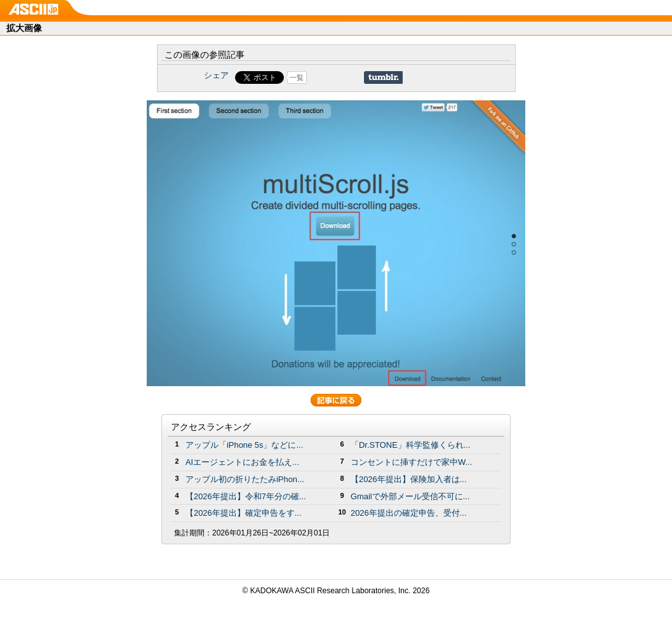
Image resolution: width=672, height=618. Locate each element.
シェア (216, 75)
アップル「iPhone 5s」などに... (244, 445)
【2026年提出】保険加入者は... (409, 479)
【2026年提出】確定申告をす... (244, 513)
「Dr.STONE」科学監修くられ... (411, 445)
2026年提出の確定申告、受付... (409, 513)
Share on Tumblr (383, 77)
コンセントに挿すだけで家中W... (411, 462)
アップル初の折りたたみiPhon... (245, 479)
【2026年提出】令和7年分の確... (246, 496)
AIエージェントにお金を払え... (242, 462)
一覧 (297, 77)
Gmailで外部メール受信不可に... (410, 496)
